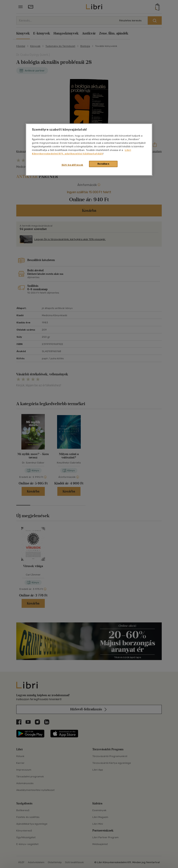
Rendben (103, 164)
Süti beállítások (72, 165)
